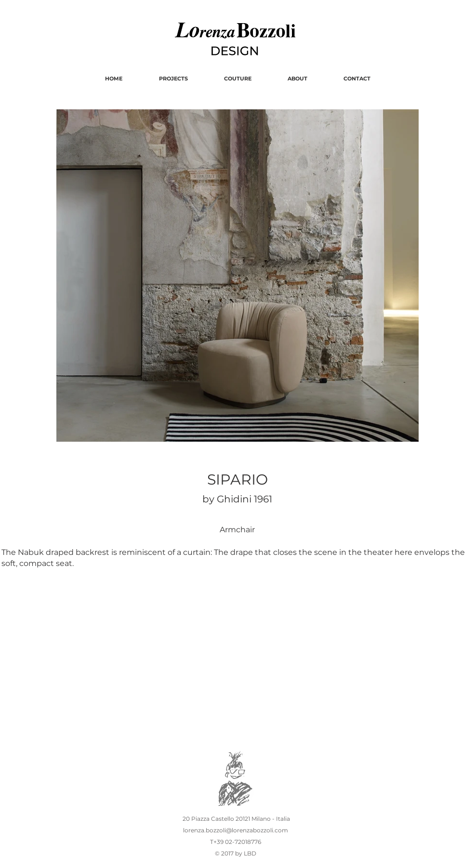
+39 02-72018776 (238, 842)
